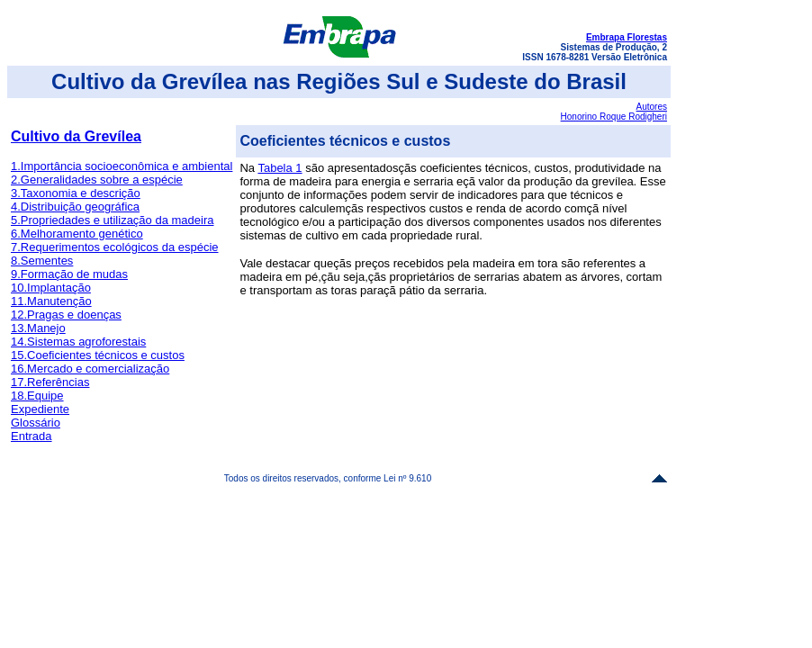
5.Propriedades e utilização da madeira (112, 220)
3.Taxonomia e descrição (76, 193)
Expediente (40, 409)
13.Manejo (38, 328)
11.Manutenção (51, 301)
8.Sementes (42, 261)
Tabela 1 (280, 168)
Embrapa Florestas (627, 37)
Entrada (32, 436)
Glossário (36, 423)
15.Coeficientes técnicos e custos (98, 355)
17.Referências (50, 382)
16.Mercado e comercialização (90, 369)
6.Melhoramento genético (77, 234)
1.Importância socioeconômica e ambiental (122, 166)
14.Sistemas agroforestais (78, 342)
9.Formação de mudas (69, 274)
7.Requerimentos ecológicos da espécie (115, 247)
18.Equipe (37, 396)
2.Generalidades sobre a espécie (97, 180)
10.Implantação (51, 288)
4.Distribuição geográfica (75, 207)
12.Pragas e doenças (66, 315)
